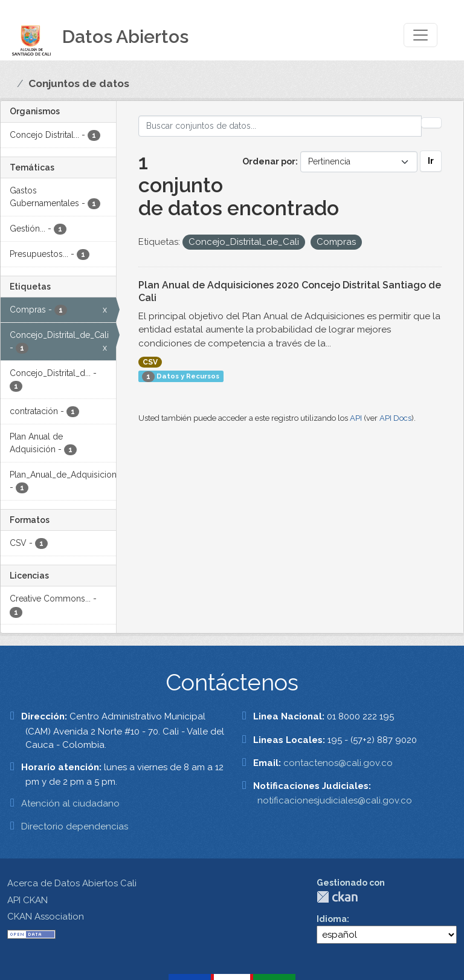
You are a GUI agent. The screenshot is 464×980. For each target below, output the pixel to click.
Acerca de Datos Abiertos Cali (72, 883)
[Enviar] (431, 123)
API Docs (395, 418)
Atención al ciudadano (70, 803)
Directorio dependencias (75, 826)
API (356, 418)
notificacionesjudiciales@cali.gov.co (335, 800)
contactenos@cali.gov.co (338, 763)
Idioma (332, 919)
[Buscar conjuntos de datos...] (280, 126)
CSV (150, 362)
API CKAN (27, 900)
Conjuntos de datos (79, 83)
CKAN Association (46, 917)
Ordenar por (269, 161)
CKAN (337, 897)
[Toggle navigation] (420, 35)
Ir (431, 161)
